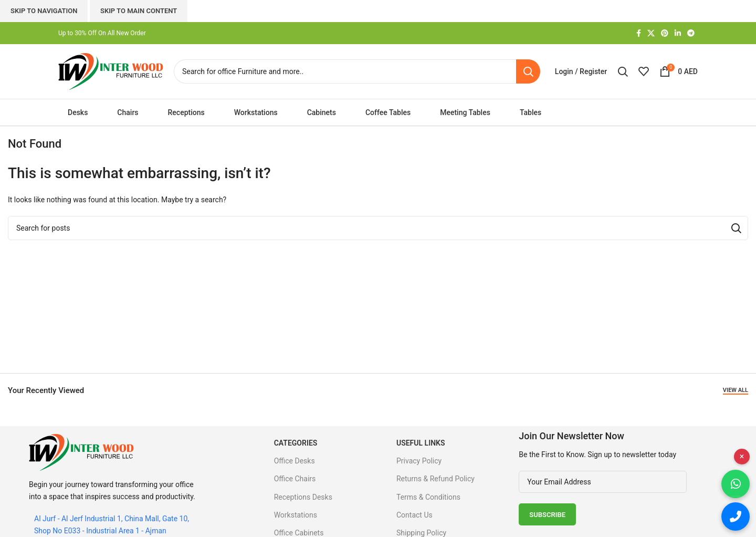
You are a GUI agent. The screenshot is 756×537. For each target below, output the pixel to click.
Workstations (296, 515)
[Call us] (736, 517)
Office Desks (295, 461)
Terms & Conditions (428, 497)
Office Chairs (295, 479)
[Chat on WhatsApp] (736, 484)
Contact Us (414, 515)
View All (736, 390)
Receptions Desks (303, 497)
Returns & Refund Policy (435, 479)
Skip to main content (139, 11)
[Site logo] (111, 71)
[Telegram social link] (691, 33)
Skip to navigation (44, 11)
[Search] (357, 71)
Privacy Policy (419, 461)
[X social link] (651, 33)
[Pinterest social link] (665, 33)
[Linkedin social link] (678, 33)
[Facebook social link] (639, 33)
